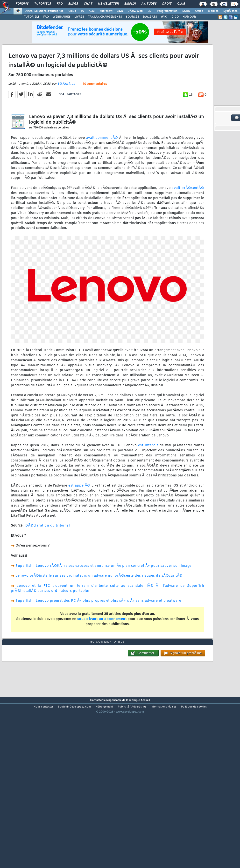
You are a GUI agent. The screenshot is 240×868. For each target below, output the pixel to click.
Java (120, 11)
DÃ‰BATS (150, 17)
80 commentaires (95, 106)
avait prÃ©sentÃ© (188, 210)
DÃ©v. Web (135, 11)
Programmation (167, 11)
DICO (175, 17)
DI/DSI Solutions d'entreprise (44, 11)
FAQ (60, 4)
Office (199, 11)
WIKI (164, 17)
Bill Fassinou (66, 106)
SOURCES (132, 17)
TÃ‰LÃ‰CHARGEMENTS (105, 17)
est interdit (148, 468)
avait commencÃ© (102, 160)
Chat (88, 4)
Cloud (72, 11)
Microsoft (106, 11)
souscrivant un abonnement (102, 641)
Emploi (130, 4)
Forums (22, 4)
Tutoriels (43, 4)
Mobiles (213, 11)
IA (82, 11)
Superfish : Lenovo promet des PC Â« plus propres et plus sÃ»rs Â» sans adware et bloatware (98, 623)
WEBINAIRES (62, 17)
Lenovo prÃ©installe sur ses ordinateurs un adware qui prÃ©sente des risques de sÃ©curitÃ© (99, 598)
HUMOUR (189, 17)
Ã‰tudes (149, 4)
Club (181, 4)
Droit (167, 4)
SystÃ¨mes (230, 11)
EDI (150, 11)
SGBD (186, 11)
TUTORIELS (32, 17)
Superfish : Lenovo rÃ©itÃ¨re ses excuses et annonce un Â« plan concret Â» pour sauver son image (103, 588)
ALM (92, 11)
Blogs (73, 4)
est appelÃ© (79, 508)
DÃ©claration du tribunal (48, 548)
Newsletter (108, 4)
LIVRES (79, 17)
